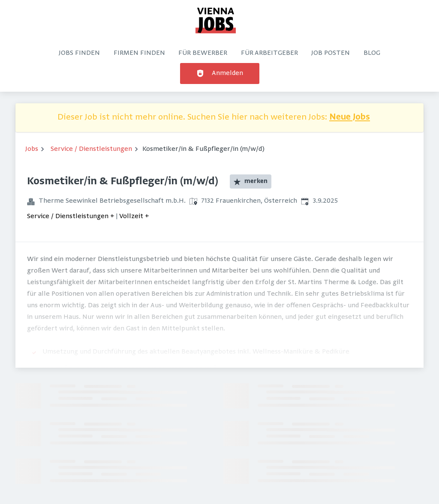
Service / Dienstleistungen (91, 149)
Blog (372, 53)
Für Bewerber (203, 53)
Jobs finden (79, 53)
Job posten (331, 53)
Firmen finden (139, 53)
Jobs (32, 149)
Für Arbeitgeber (269, 53)
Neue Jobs (350, 118)
